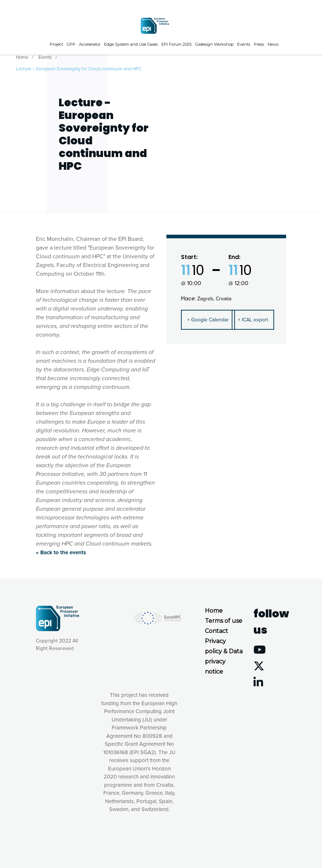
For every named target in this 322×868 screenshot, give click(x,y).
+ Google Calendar (208, 320)
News (273, 44)
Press (259, 44)
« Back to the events (61, 552)
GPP (71, 44)
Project (56, 44)
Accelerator (90, 44)
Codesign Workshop (214, 44)
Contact (216, 631)
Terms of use (224, 621)
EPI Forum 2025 (176, 44)
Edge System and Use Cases (131, 44)
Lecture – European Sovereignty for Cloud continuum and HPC (79, 68)
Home (22, 57)
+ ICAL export (253, 320)
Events (244, 44)
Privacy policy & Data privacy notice (224, 656)
